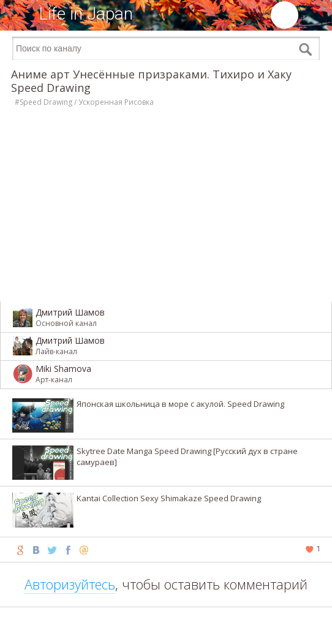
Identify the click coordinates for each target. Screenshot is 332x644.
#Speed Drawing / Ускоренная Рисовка (84, 102)
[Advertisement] (166, 626)
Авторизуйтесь (70, 584)
